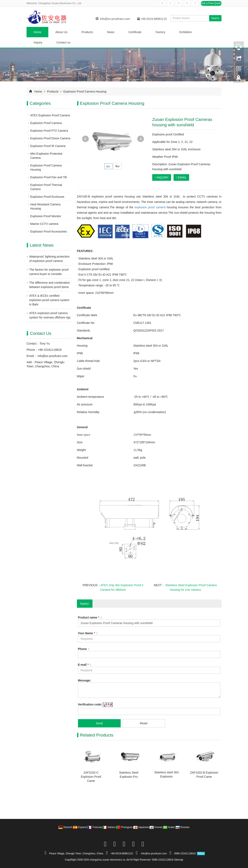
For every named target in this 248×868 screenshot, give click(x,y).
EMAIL (181, 177)
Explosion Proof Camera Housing (84, 92)
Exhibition (186, 32)
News (111, 32)
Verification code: (90, 704)
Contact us (63, 42)
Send (99, 723)
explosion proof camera (150, 207)
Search (215, 18)
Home (37, 32)
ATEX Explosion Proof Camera (50, 115)
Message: (85, 680)
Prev (85, 139)
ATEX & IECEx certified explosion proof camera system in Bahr (49, 300)
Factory (160, 32)
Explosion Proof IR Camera (48, 146)
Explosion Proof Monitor (46, 216)
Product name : (90, 617)
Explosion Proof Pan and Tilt (49, 177)
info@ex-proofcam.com (115, 19)
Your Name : (88, 633)
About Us (61, 32)
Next (141, 139)
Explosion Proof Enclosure (47, 197)
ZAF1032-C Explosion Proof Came (91, 777)
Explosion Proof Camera (46, 123)
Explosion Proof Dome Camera (50, 138)
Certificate (135, 32)
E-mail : (85, 665)
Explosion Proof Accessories (49, 231)
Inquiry (38, 42)
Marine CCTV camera (44, 224)
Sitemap (179, 860)
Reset (144, 723)
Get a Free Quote (211, 3)
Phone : (84, 649)
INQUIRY (162, 177)
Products (87, 32)
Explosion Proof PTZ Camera (49, 131)
